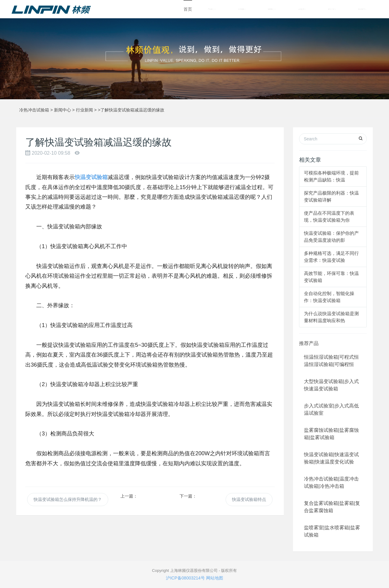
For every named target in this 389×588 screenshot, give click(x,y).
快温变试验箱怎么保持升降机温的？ (68, 499)
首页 (188, 9)
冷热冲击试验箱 (34, 110)
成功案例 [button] (302, 9)
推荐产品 (309, 343)
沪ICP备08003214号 (185, 578)
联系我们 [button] (362, 9)
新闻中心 (62, 110)
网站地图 (215, 578)
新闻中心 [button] (272, 9)
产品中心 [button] (212, 9)
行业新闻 (84, 110)
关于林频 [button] (242, 9)
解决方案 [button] (332, 9)
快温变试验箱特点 (249, 499)
